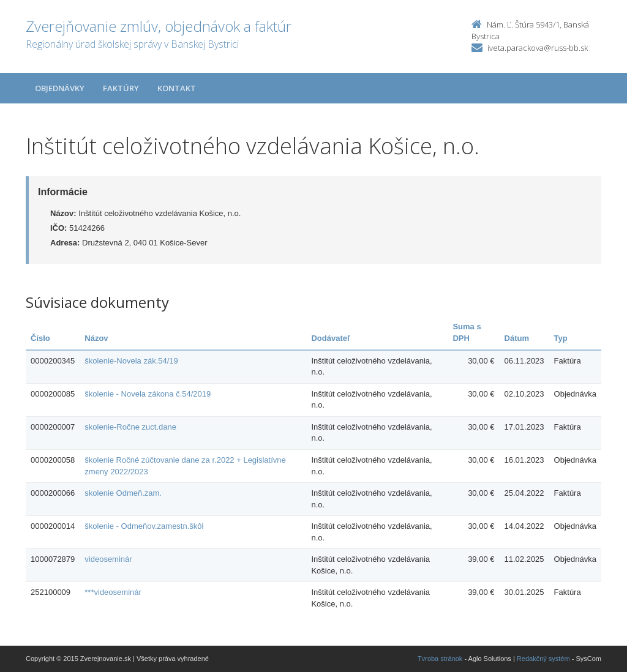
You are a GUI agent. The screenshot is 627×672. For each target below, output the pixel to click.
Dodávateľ (331, 338)
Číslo (40, 338)
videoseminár (108, 559)
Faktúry (121, 88)
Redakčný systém (543, 659)
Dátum (517, 338)
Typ (561, 338)
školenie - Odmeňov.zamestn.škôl (144, 526)
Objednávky (60, 88)
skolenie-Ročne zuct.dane (130, 427)
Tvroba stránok (440, 659)
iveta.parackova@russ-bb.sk (538, 48)
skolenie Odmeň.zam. (123, 493)
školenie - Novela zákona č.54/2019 (148, 394)
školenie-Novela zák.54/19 (131, 361)
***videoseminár (113, 592)
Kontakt (177, 88)
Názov (96, 338)
